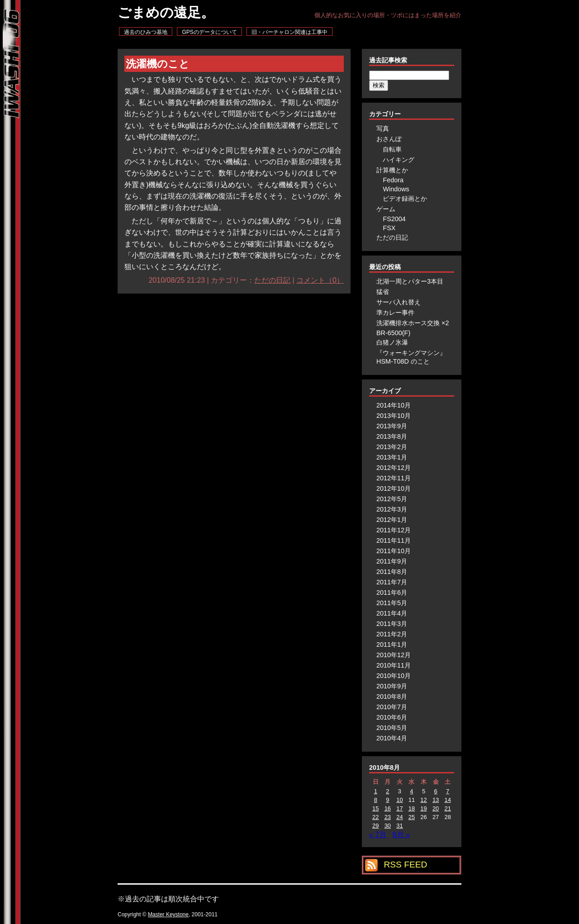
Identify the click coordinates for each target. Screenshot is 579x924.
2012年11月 (394, 478)
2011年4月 (392, 613)
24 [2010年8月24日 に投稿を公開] (399, 817)
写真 (383, 128)
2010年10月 (394, 676)
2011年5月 (392, 603)
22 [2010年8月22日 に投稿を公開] (375, 817)
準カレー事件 (395, 313)
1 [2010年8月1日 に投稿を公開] (376, 791)
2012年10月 (394, 488)
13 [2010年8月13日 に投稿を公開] (436, 800)
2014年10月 (394, 405)
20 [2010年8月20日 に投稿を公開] (436, 808)
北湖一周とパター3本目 (410, 281)
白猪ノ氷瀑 (392, 342)
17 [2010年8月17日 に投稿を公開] (399, 808)
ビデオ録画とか (405, 199)
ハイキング (399, 160)
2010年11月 (394, 665)
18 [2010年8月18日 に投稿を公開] (412, 808)
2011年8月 (392, 572)
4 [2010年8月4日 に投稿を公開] (411, 791)
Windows (396, 189)
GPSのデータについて (209, 32)
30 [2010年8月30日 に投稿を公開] (388, 826)
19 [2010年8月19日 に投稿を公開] (423, 808)
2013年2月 (392, 447)
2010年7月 (392, 707)
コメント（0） (320, 280)
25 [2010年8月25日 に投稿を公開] (412, 817)
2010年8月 (392, 697)
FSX (389, 228)
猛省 (383, 292)
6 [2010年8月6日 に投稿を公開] (435, 791)
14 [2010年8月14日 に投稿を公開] (447, 800)
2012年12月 (394, 468)
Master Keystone (168, 915)
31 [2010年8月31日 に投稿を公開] (399, 826)
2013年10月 (394, 416)
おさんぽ (389, 139)
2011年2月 (392, 634)
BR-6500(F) (393, 333)
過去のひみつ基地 (146, 32)
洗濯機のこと (158, 64)
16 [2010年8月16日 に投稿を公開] (388, 808)
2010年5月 (392, 728)
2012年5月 (392, 499)
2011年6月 (392, 592)
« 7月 (378, 835)
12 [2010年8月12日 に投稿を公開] (423, 800)
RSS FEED (405, 865)
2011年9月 (392, 561)
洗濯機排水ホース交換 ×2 (413, 323)
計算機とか (392, 170)
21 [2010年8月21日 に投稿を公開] (447, 808)
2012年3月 (392, 509)
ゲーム (386, 209)
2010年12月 (394, 655)
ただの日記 (272, 280)
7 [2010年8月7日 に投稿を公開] (448, 791)
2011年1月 (392, 644)
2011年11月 (394, 540)
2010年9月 (392, 686)
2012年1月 (392, 520)
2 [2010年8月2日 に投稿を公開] (387, 791)
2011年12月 (394, 530)
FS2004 (394, 219)
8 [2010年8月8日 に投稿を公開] (376, 800)
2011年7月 (392, 582)
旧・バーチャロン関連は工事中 (289, 32)
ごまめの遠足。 (166, 12)
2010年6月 (392, 717)
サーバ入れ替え (399, 302)
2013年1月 (392, 457)
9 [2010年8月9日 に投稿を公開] (387, 800)
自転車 (392, 149)
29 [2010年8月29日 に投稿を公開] (375, 826)
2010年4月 (392, 738)
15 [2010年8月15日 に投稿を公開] (375, 808)
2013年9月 (392, 426)
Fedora (393, 180)
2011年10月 (394, 551)
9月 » (401, 835)
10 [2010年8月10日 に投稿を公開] (399, 800)
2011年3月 (392, 624)
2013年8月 (392, 436)
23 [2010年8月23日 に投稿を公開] (388, 817)
